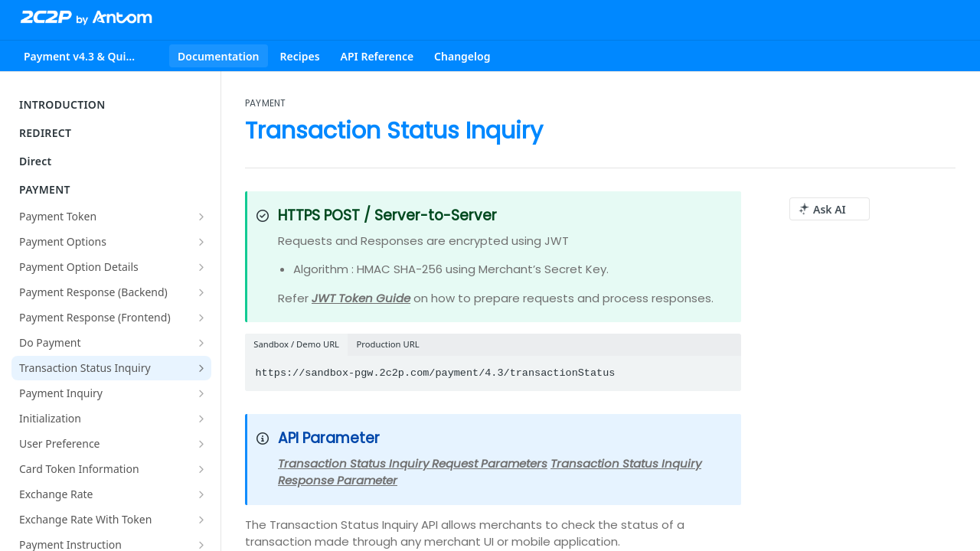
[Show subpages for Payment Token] (201, 217)
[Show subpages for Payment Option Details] (201, 267)
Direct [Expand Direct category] (113, 161)
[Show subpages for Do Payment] (201, 343)
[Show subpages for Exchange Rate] (201, 494)
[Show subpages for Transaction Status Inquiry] (201, 368)
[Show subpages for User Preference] (201, 444)
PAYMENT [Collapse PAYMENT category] (113, 189)
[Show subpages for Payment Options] (201, 242)
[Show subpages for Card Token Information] (201, 469)
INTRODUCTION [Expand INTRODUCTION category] (113, 104)
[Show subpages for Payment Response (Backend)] (201, 292)
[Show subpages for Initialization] (201, 419)
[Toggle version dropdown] (90, 56)
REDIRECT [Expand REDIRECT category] (113, 133)
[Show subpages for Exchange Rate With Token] (201, 520)
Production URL (388, 344)
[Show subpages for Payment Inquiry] (201, 393)
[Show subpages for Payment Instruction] (201, 545)
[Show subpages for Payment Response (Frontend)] (201, 318)
